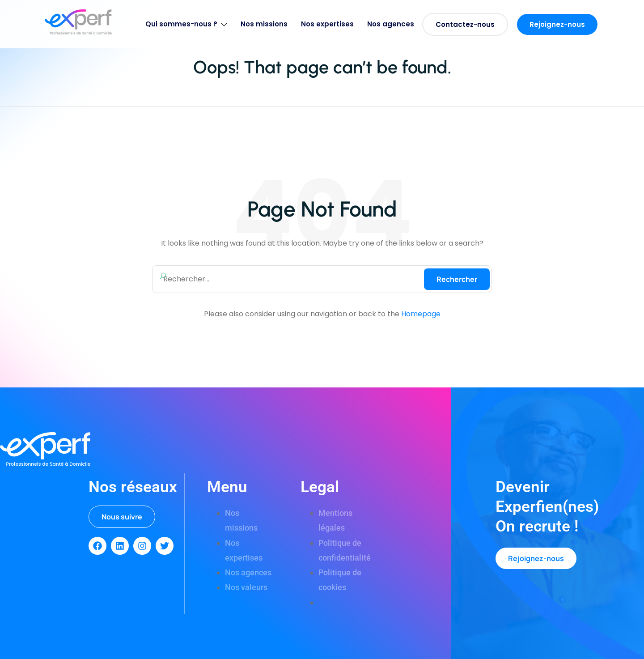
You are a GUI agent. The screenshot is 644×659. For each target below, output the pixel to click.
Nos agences (391, 24)
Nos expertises (327, 24)
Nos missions (264, 24)
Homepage (421, 314)
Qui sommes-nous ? (186, 24)
